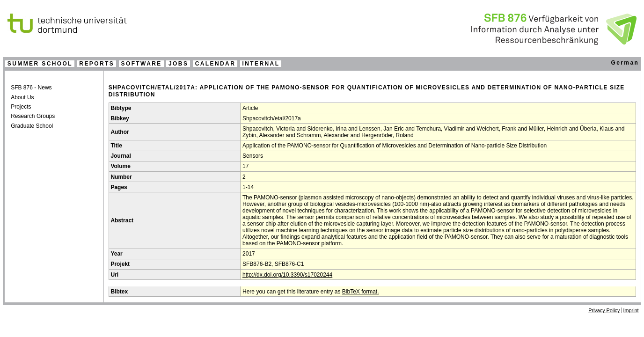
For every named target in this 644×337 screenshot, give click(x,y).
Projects (21, 107)
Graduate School (32, 126)
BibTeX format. (361, 292)
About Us (22, 97)
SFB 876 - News (31, 88)
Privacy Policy (604, 310)
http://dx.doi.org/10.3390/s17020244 (287, 275)
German (625, 63)
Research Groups (33, 116)
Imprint (631, 310)
